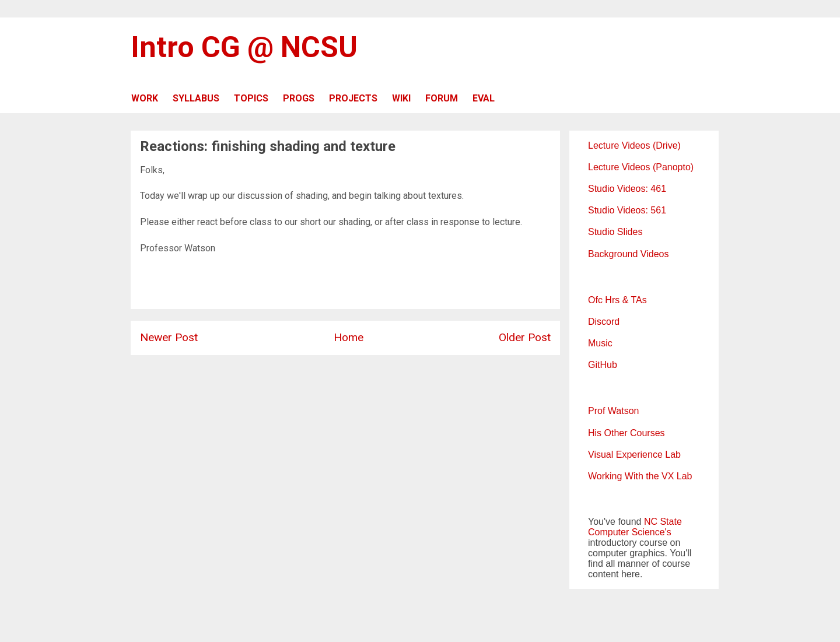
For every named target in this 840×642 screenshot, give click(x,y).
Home (349, 337)
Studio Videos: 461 (627, 189)
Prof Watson (613, 411)
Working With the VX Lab (640, 476)
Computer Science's (630, 532)
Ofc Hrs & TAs (617, 300)
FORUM (442, 98)
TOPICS (251, 98)
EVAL (484, 98)
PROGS (299, 98)
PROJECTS (353, 98)
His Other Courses (626, 433)
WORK (145, 98)
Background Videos (628, 254)
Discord (604, 322)
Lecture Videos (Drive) (634, 145)
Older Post (525, 337)
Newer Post (169, 337)
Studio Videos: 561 (627, 210)
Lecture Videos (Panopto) (641, 167)
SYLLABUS (196, 98)
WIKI (401, 98)
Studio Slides (615, 232)
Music (600, 343)
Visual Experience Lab (634, 455)
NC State (663, 522)
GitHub (603, 365)
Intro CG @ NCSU (244, 47)
